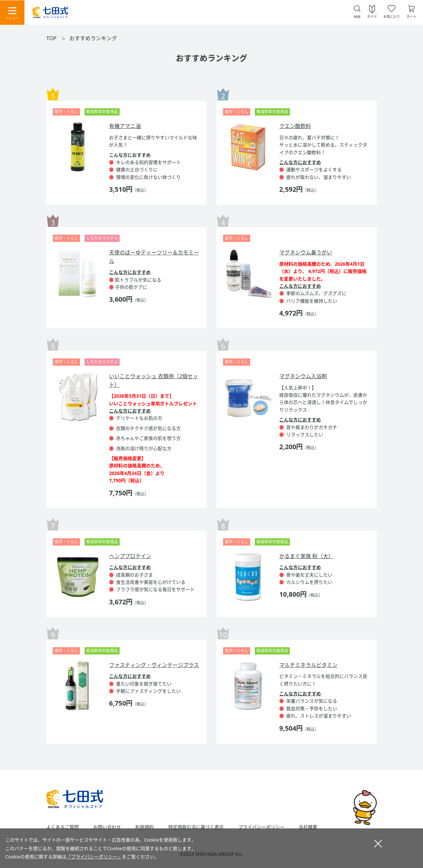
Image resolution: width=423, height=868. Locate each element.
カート (411, 16)
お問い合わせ (107, 827)
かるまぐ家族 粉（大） (306, 556)
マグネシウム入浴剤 (303, 376)
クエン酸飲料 (295, 126)
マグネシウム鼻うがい (306, 252)
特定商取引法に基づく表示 (196, 827)
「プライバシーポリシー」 (94, 857)
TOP (51, 38)
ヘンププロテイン (130, 556)
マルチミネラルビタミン (308, 665)
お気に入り (392, 16)
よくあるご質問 (62, 827)
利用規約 (144, 827)
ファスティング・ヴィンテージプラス (154, 665)
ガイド (372, 16)
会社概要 (308, 827)
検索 (357, 17)
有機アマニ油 (125, 126)
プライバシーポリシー (261, 827)
